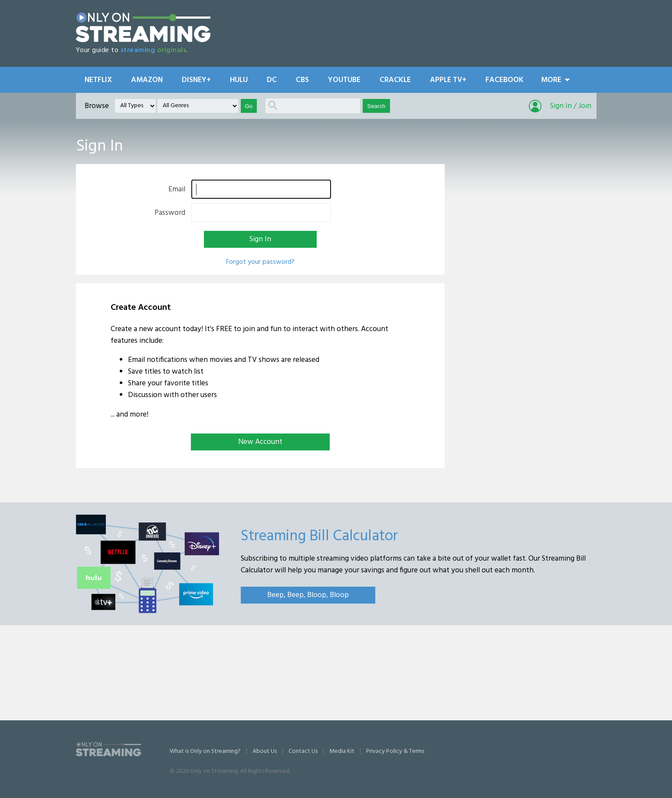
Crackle (395, 80)
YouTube (344, 80)
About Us (265, 751)
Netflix (98, 80)
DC (272, 80)
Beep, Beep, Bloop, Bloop (308, 595)
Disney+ (196, 80)
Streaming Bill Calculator (319, 536)
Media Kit (342, 751)
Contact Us (303, 751)
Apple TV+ (448, 80)
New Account (260, 442)
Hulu (239, 80)
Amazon (147, 80)
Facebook (505, 80)
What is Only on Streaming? (205, 751)
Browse (97, 106)
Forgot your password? (260, 262)
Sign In (260, 239)
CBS (302, 80)
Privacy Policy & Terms (395, 751)
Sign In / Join (571, 106)
